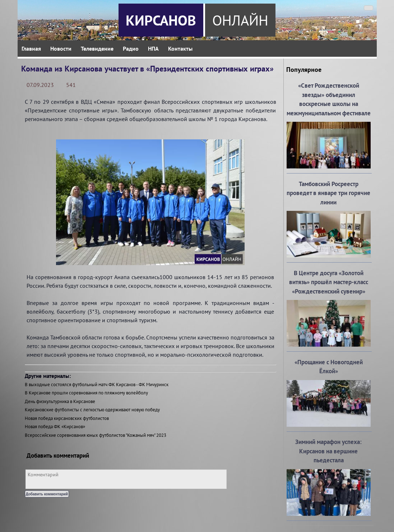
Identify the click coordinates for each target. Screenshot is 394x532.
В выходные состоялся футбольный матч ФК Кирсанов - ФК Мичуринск (97, 385)
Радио (131, 48)
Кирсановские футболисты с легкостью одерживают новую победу (92, 410)
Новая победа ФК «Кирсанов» (55, 427)
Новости (61, 48)
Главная (31, 48)
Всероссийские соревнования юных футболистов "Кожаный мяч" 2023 (96, 435)
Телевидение (97, 48)
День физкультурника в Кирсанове (60, 401)
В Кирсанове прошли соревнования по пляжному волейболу (86, 393)
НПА (153, 48)
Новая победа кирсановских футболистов (67, 418)
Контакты (180, 48)
